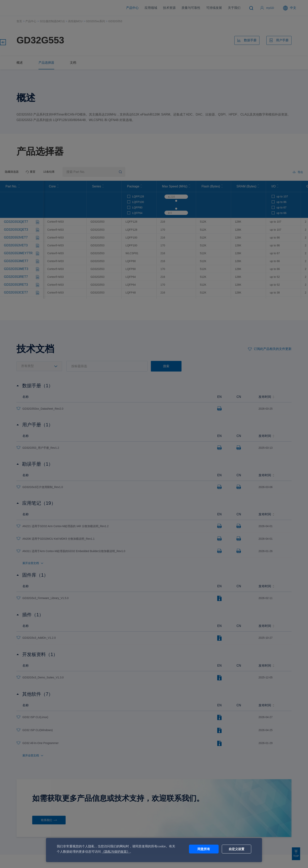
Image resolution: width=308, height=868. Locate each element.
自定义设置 (236, 849)
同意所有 (204, 849)
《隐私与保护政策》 (116, 852)
